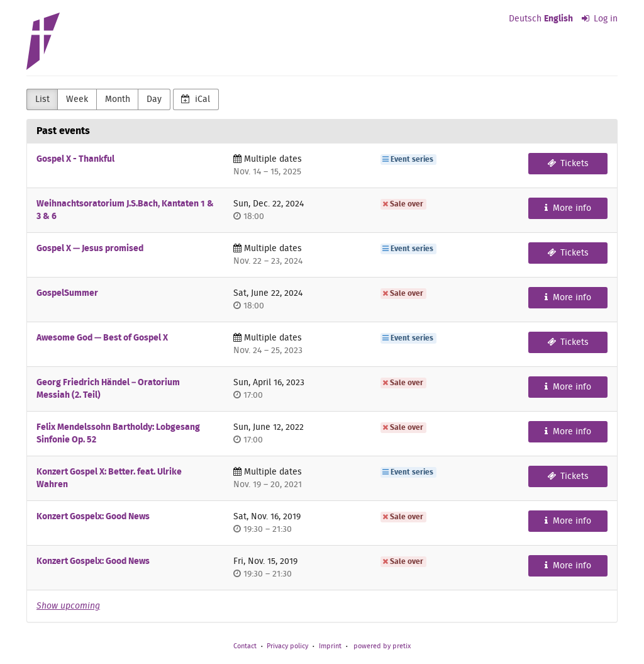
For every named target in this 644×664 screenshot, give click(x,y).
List (42, 99)
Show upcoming (68, 606)
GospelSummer (67, 293)
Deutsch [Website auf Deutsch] (525, 19)
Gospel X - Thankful (75, 159)
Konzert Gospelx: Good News (93, 517)
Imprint (330, 646)
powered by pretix (382, 646)
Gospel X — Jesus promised (90, 249)
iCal (196, 99)
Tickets (568, 163)
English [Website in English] (558, 19)
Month (118, 99)
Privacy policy (287, 646)
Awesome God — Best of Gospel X (102, 338)
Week (77, 99)
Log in (600, 19)
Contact (245, 646)
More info (568, 208)
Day (154, 99)
